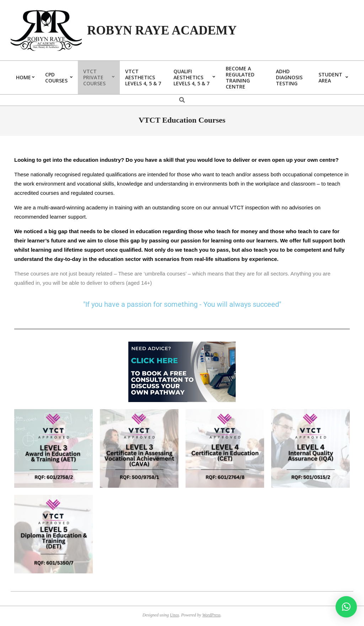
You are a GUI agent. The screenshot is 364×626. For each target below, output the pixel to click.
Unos (174, 615)
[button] (346, 607)
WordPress (211, 615)
